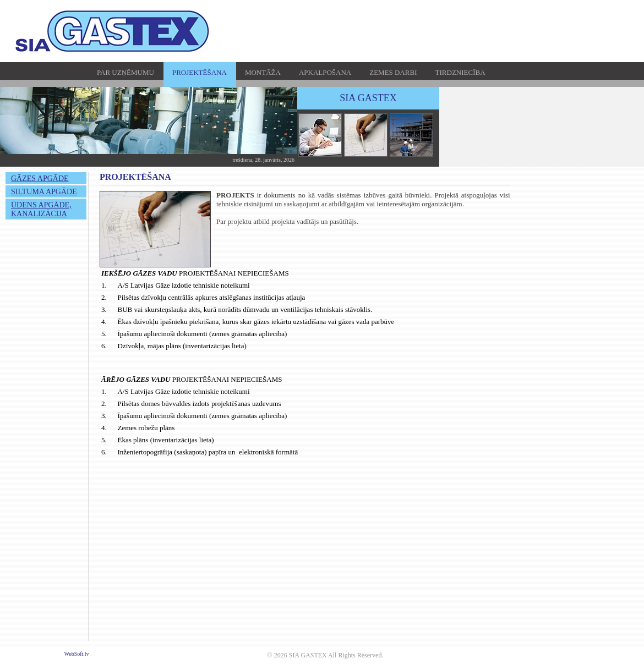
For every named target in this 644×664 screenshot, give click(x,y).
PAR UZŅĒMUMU (125, 72)
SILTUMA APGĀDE (44, 192)
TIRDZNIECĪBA (460, 72)
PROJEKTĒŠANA (200, 72)
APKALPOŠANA (325, 72)
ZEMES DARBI (393, 72)
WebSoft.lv (77, 654)
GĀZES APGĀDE (40, 179)
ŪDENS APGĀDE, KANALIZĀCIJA (41, 209)
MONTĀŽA (263, 72)
